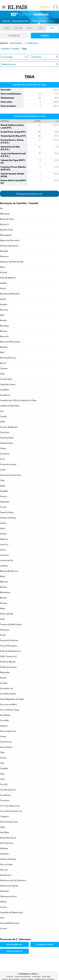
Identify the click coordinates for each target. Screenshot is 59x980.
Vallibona (4, 848)
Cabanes (4, 368)
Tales (2, 752)
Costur (3, 470)
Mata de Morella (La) (9, 571)
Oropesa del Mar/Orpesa (11, 624)
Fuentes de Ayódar (8, 518)
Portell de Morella (8, 662)
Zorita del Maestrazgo (10, 923)
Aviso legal (46, 977)
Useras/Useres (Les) (9, 822)
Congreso (14, 36)
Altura (3, 267)
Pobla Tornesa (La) (8, 656)
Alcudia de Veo (7, 230)
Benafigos (4, 326)
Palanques (5, 630)
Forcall (3, 507)
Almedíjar (4, 251)
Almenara (4, 256)
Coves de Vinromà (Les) (10, 475)
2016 (29, 28)
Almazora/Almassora (9, 246)
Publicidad (36, 977)
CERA (2, 422)
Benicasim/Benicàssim (10, 342)
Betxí (2, 352)
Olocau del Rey (7, 614)
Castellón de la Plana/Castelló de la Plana (18, 400)
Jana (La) (4, 544)
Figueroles (5, 502)
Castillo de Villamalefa (10, 406)
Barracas (4, 310)
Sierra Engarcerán (8, 731)
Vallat (2, 827)
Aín (1, 208)
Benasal (4, 331)
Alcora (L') (5, 224)
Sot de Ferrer (6, 742)
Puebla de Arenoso (8, 667)
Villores (3, 902)
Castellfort (5, 390)
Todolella (4, 768)
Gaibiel (3, 523)
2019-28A (18, 28)
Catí (2, 411)
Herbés (3, 534)
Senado (45, 36)
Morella (3, 598)
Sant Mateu (5, 715)
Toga (2, 774)
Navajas (4, 603)
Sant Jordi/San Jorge (10, 710)
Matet (3, 576)
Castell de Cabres (8, 384)
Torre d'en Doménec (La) (11, 811)
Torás (3, 779)
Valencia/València (14, 951)
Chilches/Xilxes (7, 438)
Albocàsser (5, 214)
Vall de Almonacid (8, 838)
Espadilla (4, 491)
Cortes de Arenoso (8, 464)
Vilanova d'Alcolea (8, 859)
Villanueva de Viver (8, 896)
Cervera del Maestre (9, 427)
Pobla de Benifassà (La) (10, 651)
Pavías (3, 635)
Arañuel (3, 272)
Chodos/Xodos (6, 443)
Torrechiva (5, 800)
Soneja (3, 736)
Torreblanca (5, 795)
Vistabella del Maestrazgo (11, 912)
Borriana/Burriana (8, 358)
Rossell (3, 678)
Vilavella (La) (6, 875)
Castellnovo (5, 395)
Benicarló (4, 336)
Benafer (4, 320)
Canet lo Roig (6, 379)
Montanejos (5, 592)
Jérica (3, 550)
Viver (2, 918)
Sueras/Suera (6, 747)
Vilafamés (4, 854)
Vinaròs (3, 907)
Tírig (2, 763)
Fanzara (4, 496)
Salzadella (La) (7, 688)
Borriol (3, 363)
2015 (41, 28)
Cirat (2, 459)
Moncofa (4, 582)
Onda (2, 619)
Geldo (3, 528)
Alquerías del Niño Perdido (12, 262)
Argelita (3, 283)
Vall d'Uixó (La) (6, 843)
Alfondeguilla (6, 235)
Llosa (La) (4, 555)
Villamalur (4, 891)
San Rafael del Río (8, 694)
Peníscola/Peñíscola (9, 640)
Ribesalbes (5, 672)
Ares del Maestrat (8, 278)
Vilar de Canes (6, 864)
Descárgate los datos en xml (29, 194)
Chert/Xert (5, 432)
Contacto (10, 977)
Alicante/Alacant (14, 944)
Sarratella (4, 720)
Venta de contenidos (23, 977)
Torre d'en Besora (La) (10, 806)
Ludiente (4, 566)
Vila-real (4, 870)
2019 (7, 28)
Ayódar (3, 299)
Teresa (3, 758)
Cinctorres (5, 454)
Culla (2, 480)
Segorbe (4, 726)
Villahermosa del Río (9, 886)
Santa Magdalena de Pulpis (12, 699)
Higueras (4, 539)
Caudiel (3, 416)
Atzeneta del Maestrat (10, 294)
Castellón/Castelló (45, 944)
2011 (52, 28)
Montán (3, 587)
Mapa (53, 21)
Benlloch (4, 347)
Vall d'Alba (4, 832)
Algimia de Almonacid (10, 240)
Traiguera (4, 816)
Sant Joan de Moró (8, 704)
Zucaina (4, 928)
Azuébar (4, 304)
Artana (3, 288)
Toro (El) (4, 784)
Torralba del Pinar (8, 790)
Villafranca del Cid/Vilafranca (13, 880)
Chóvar (3, 448)
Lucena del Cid (7, 560)
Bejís (2, 315)
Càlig (2, 374)
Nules (3, 608)
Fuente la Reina (7, 512)
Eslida (3, 486)
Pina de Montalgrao (9, 646)
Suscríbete (45, 7)
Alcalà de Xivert (7, 219)
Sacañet (4, 683)
